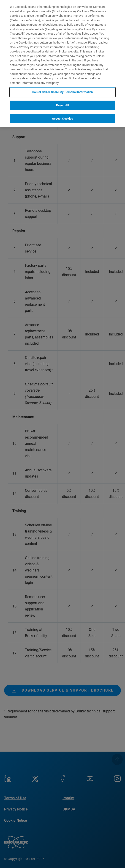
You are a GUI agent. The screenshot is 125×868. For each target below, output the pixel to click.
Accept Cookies (63, 119)
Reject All (62, 105)
